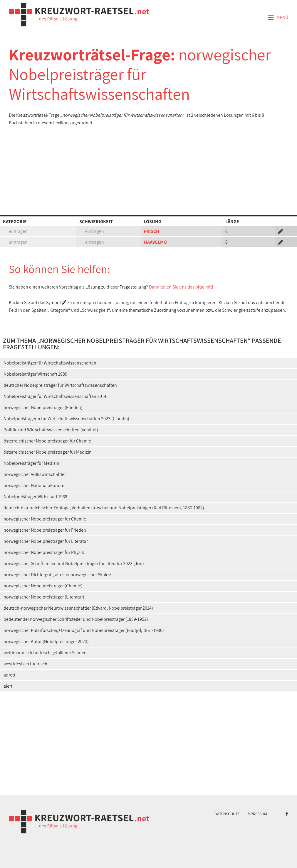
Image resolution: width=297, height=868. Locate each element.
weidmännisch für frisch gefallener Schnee (45, 653)
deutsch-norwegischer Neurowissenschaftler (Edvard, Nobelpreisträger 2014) (78, 608)
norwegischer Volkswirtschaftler (35, 474)
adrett (9, 675)
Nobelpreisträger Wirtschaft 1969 (35, 497)
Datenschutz (227, 814)
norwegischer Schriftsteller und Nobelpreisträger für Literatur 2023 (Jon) (74, 563)
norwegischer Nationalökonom (34, 485)
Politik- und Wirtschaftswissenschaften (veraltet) (51, 430)
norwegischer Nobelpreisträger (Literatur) (44, 597)
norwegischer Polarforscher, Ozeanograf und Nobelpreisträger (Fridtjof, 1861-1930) (84, 630)
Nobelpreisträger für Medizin (31, 463)
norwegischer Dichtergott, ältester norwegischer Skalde (57, 575)
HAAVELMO (155, 242)
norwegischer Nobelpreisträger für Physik (44, 552)
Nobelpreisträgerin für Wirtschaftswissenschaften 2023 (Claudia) (66, 419)
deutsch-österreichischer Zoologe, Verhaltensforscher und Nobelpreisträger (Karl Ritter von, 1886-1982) (104, 508)
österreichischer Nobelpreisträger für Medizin (48, 452)
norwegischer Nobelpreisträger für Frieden (45, 530)
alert (8, 686)
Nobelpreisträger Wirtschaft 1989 (35, 374)
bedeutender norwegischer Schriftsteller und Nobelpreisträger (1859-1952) (76, 619)
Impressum (257, 814)
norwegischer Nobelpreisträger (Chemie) (43, 586)
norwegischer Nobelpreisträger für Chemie (45, 519)
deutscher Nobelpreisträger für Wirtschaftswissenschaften (60, 385)
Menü (278, 18)
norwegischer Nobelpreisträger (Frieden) (43, 407)
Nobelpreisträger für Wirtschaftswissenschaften (50, 363)
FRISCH (152, 231)
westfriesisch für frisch (25, 664)
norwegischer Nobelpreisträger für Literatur (46, 541)
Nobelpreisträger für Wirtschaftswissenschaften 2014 (55, 396)
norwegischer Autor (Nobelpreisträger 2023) (46, 641)
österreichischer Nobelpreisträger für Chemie (47, 441)
